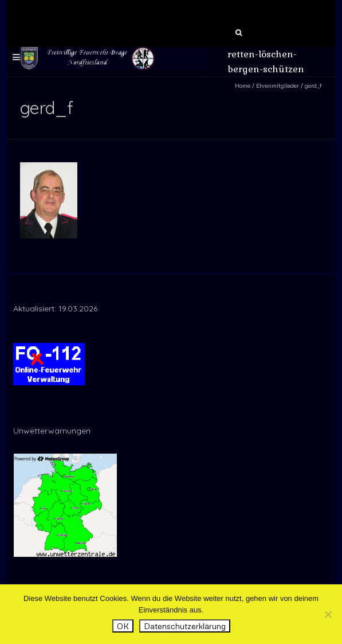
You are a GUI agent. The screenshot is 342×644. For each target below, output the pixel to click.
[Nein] (328, 614)
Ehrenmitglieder (278, 85)
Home (243, 85)
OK (123, 626)
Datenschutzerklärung (185, 626)
